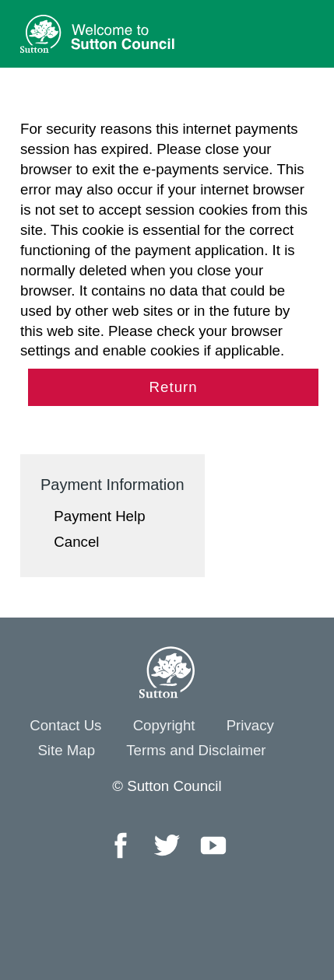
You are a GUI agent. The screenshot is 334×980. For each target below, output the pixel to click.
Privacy (250, 725)
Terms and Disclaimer (196, 750)
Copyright (164, 725)
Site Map (66, 750)
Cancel (76, 542)
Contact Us (65, 725)
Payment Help (99, 516)
